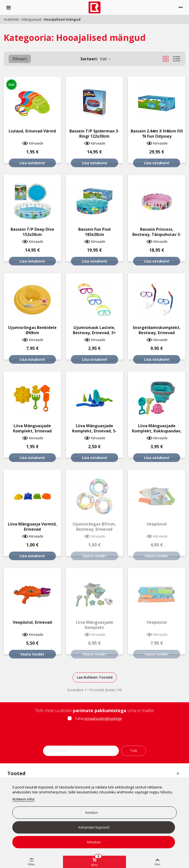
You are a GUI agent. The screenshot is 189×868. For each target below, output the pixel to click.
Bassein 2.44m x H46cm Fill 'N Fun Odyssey (157, 134)
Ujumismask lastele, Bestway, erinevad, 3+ (94, 330)
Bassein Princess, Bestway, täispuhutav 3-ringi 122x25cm (157, 235)
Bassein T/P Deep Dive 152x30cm (32, 232)
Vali (96, 59)
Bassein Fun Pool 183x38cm (94, 232)
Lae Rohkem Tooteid (95, 677)
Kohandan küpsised (94, 827)
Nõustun (94, 842)
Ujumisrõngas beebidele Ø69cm (32, 330)
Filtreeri (20, 59)
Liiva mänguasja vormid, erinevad (32, 527)
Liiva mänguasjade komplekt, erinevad (32, 428)
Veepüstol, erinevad (32, 622)
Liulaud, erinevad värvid (32, 131)
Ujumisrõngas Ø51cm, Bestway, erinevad (94, 527)
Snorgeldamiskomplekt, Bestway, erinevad (157, 330)
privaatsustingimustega (103, 718)
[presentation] (94, 735)
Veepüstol (157, 524)
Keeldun (92, 812)
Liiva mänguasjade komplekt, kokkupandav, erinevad (157, 431)
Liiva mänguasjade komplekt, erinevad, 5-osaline (94, 431)
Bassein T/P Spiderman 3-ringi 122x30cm (94, 134)
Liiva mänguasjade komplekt (94, 625)
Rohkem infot (24, 799)
